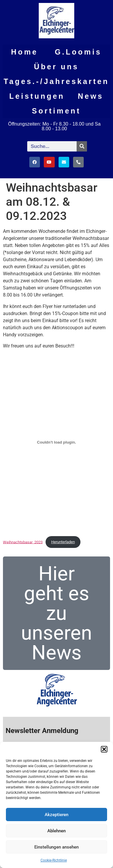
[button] (104, 749)
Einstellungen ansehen (56, 847)
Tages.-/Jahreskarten (56, 81)
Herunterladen (63, 542)
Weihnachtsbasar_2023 (23, 542)
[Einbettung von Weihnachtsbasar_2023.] (56, 442)
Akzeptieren (56, 815)
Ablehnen (56, 831)
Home (24, 52)
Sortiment (56, 111)
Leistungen (37, 96)
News (91, 96)
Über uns (56, 67)
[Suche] (82, 146)
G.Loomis (78, 52)
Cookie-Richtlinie (54, 860)
